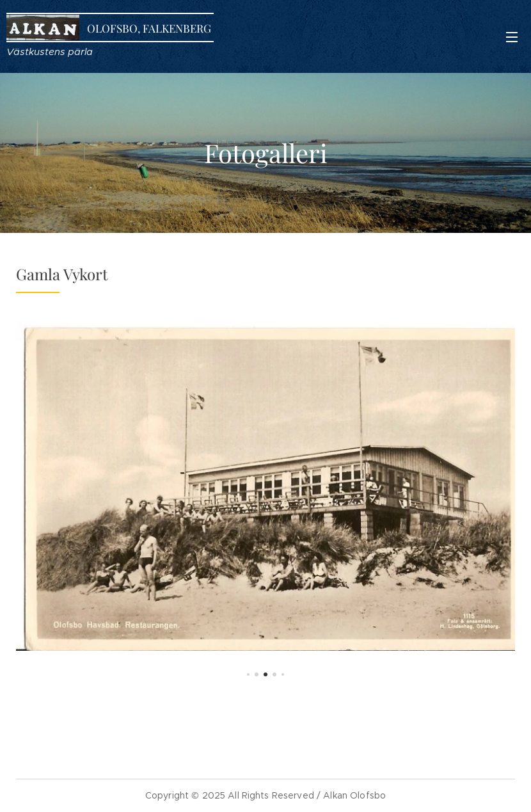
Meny (512, 37)
